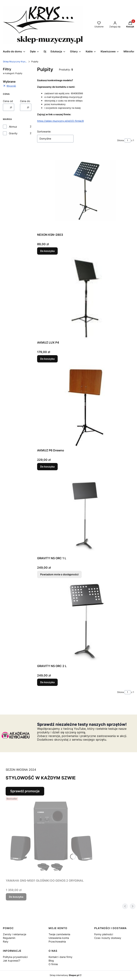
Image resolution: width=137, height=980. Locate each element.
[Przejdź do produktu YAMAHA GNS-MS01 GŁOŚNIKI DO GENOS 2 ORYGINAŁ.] (51, 836)
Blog (51, 961)
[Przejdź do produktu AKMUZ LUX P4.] (86, 298)
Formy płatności (104, 934)
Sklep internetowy (64, 975)
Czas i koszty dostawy (108, 938)
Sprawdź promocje (25, 791)
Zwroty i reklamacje (15, 934)
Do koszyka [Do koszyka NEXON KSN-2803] (47, 251)
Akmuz (13, 127)
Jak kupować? (12, 961)
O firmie (53, 964)
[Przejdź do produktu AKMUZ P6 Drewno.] (86, 406)
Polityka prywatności (15, 957)
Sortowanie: (44, 131)
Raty (6, 941)
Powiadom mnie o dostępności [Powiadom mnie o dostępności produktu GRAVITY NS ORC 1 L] (59, 574)
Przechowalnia (57, 941)
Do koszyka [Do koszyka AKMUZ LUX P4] (47, 359)
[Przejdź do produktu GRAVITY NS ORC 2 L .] (86, 622)
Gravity (13, 133)
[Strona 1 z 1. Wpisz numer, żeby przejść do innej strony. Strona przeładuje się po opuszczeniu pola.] (128, 140)
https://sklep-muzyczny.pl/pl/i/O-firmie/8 (60, 121)
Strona (121, 140)
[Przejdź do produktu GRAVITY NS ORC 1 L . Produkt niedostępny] (86, 514)
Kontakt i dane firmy (60, 957)
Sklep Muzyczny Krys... (15, 62)
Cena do (25, 101)
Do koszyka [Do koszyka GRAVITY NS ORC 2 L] (47, 682)
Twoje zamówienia (59, 934)
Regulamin (9, 938)
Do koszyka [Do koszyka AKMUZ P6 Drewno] (47, 467)
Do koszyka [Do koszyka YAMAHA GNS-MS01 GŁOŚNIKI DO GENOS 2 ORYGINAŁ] (16, 897)
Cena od (8, 101)
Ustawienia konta (59, 938)
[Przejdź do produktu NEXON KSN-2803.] (86, 190)
